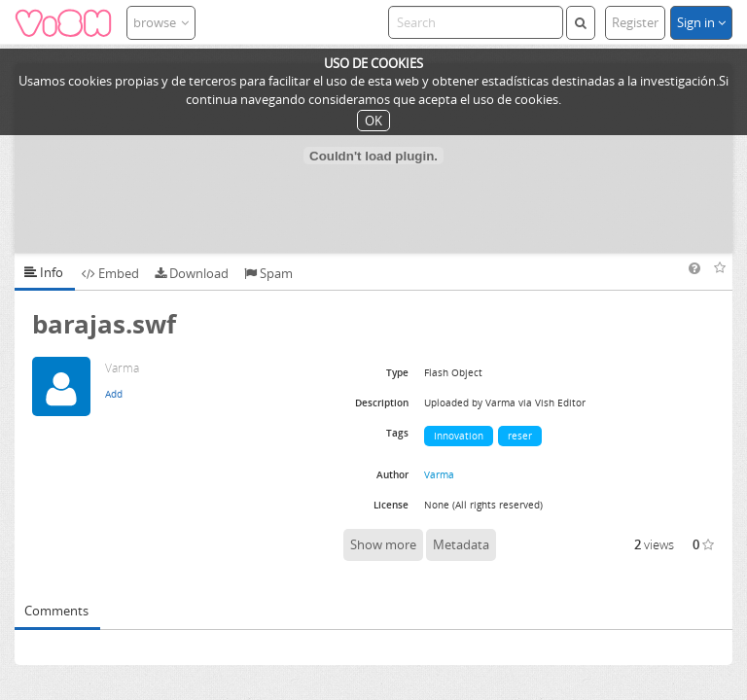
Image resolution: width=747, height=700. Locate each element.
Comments (56, 611)
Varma (439, 474)
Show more (383, 544)
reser (520, 436)
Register (635, 22)
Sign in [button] (701, 22)
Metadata (461, 544)
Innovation (459, 436)
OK (373, 121)
